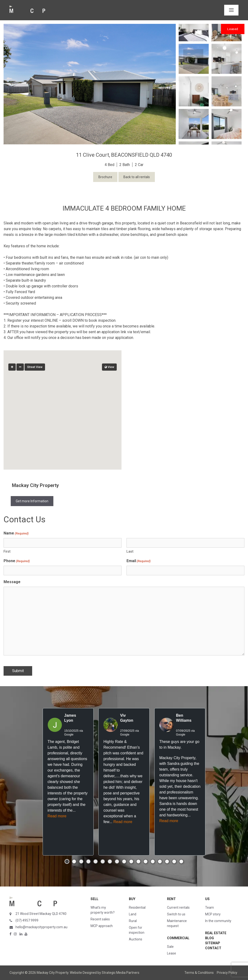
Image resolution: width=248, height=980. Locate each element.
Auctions (136, 939)
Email (139, 561)
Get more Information (32, 501)
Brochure (105, 177)
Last (130, 551)
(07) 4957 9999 (27, 920)
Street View (35, 367)
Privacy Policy (227, 973)
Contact (213, 948)
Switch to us (176, 914)
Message (12, 582)
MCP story (213, 914)
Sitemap (213, 943)
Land (133, 914)
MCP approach (102, 926)
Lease (172, 953)
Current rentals (178, 907)
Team (210, 907)
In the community (218, 921)
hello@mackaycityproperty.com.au (41, 927)
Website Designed (83, 973)
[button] (63, 406)
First (7, 551)
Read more (57, 816)
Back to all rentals (137, 177)
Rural (133, 921)
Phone (17, 561)
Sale (170, 947)
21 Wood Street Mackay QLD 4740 (41, 914)
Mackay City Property (35, 485)
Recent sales (100, 919)
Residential (137, 907)
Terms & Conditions (199, 973)
